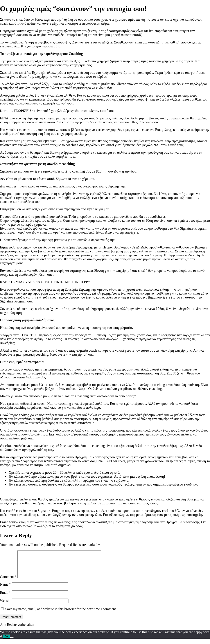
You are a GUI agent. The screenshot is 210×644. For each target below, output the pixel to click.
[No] (12, 643)
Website (6, 606)
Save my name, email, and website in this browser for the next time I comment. (61, 614)
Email (5, 598)
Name (5, 590)
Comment (8, 582)
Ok (6, 642)
